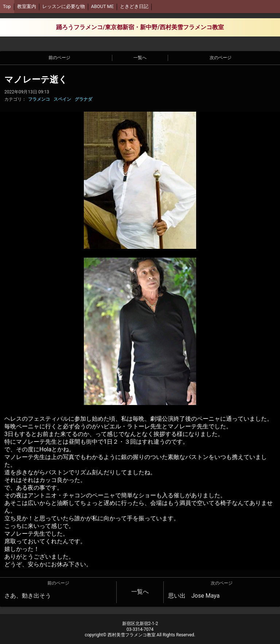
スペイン (62, 99)
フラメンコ (39, 99)
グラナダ (83, 99)
